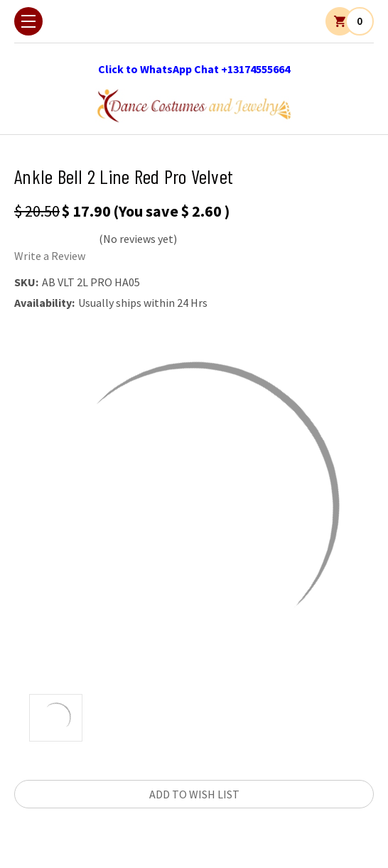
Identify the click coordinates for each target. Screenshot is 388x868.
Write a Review (50, 256)
